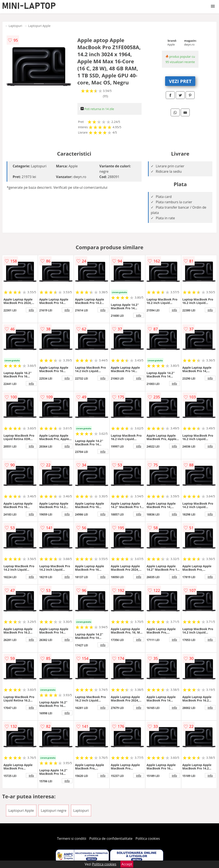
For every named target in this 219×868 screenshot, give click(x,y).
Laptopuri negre (54, 811)
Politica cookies (148, 839)
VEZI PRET (180, 81)
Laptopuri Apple (39, 26)
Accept (127, 864)
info (31, 310)
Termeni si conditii (72, 839)
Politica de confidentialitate (111, 839)
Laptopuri (15, 26)
